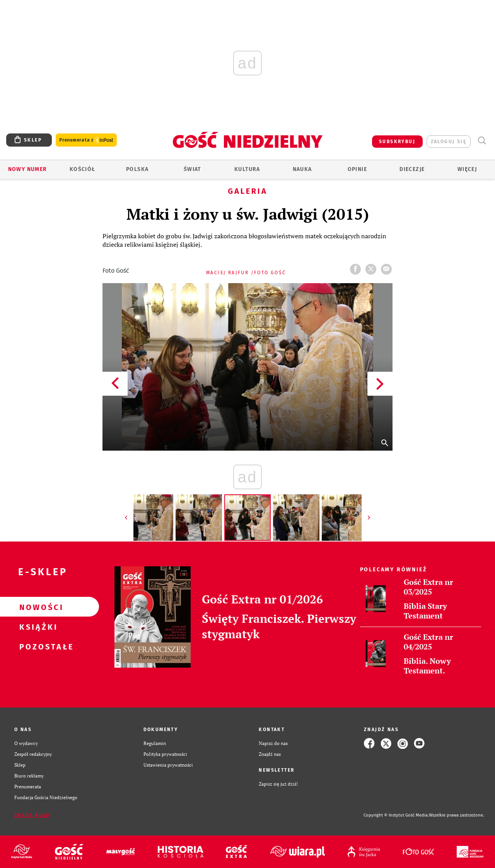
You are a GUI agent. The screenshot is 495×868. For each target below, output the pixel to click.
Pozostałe (37, 646)
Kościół (83, 169)
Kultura (247, 169)
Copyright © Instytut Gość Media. (396, 815)
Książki (37, 627)
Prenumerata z (86, 140)
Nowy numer (28, 169)
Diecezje (412, 169)
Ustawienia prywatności (168, 765)
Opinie (357, 169)
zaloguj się (449, 142)
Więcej (467, 169)
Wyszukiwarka (482, 141)
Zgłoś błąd (32, 815)
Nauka (302, 169)
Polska (137, 169)
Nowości (37, 607)
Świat (192, 169)
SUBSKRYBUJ (397, 142)
